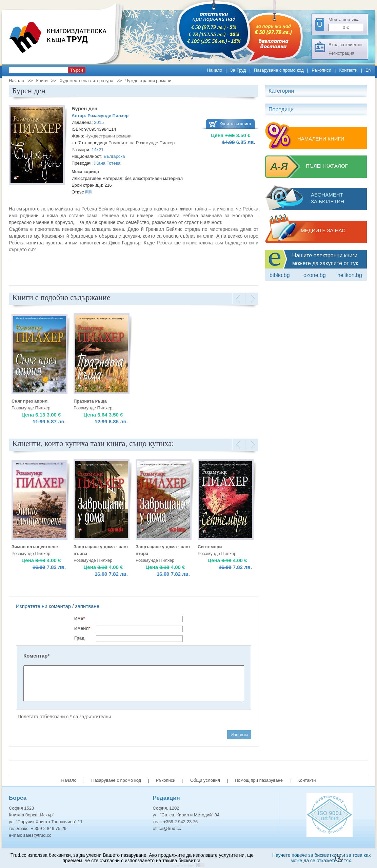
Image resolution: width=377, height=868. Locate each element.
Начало (214, 70)
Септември (210, 547)
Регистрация (341, 53)
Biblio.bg (280, 275)
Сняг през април (29, 401)
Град (79, 638)
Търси (77, 70)
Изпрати (239, 735)
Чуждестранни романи (148, 81)
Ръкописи (321, 70)
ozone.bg (315, 275)
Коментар (36, 656)
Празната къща (90, 401)
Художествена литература (87, 81)
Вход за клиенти (345, 45)
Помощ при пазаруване (259, 780)
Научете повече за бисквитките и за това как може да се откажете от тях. (321, 858)
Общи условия (205, 780)
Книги (42, 81)
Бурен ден (84, 108)
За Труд (238, 70)
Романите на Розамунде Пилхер (142, 143)
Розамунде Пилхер (108, 116)
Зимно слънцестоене (35, 547)
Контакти (348, 70)
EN (369, 70)
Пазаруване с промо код (279, 70)
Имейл (82, 628)
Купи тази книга (235, 124)
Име (80, 618)
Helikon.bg (350, 275)
